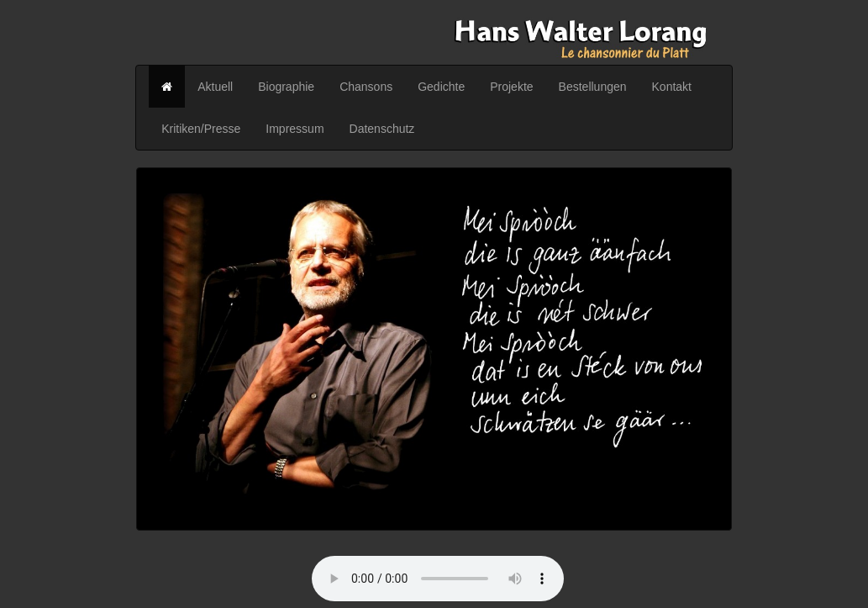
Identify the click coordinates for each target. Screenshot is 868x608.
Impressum (295, 129)
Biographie (286, 87)
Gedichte (441, 87)
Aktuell (215, 87)
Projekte (511, 87)
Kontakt (672, 87)
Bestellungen (593, 87)
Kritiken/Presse (201, 129)
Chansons (366, 87)
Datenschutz (382, 129)
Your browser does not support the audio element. (438, 579)
